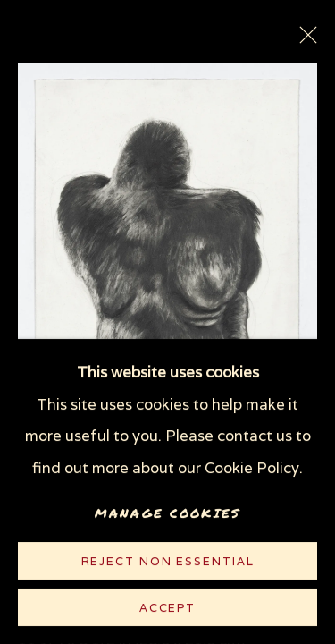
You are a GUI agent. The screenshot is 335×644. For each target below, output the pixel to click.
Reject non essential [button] (168, 561)
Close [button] (304, 40)
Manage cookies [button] (167, 513)
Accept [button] (167, 608)
